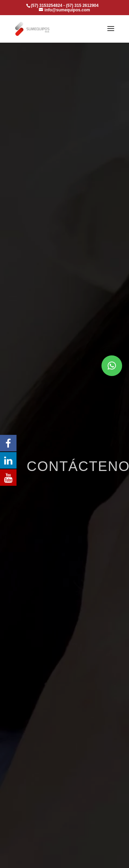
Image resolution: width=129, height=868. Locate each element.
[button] (112, 366)
